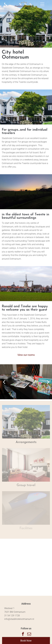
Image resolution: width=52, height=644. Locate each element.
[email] (29, 634)
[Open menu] (42, 4)
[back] (4, 382)
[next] (48, 382)
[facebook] (23, 634)
